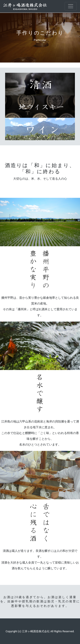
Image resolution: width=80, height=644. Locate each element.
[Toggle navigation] (71, 6)
